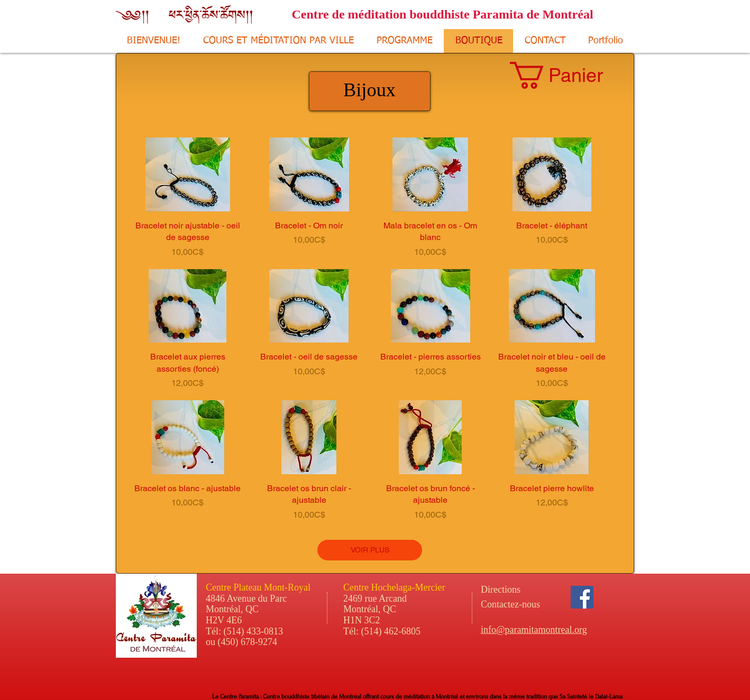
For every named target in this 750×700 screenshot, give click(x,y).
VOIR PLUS (370, 550)
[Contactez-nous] (539, 604)
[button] (570, 75)
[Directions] (520, 590)
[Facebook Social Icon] (582, 597)
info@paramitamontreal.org (534, 630)
